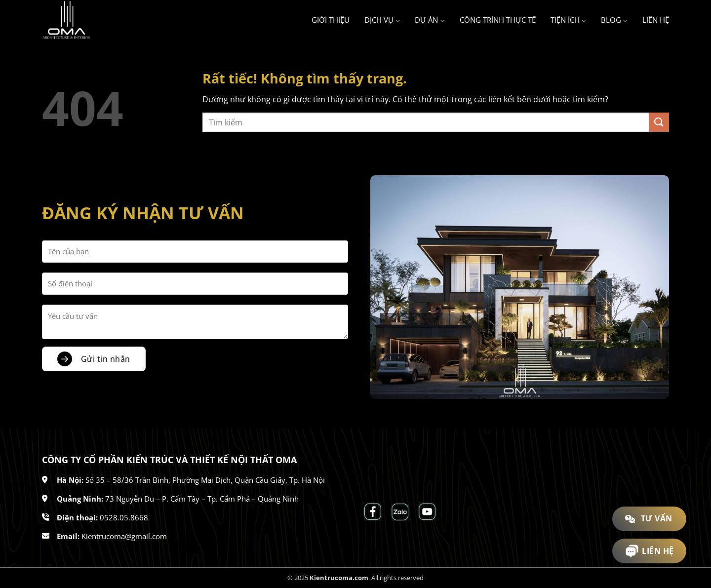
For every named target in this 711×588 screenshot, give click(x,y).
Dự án (430, 20)
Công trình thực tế (498, 20)
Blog (614, 20)
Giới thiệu (331, 20)
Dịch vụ (382, 20)
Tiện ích (568, 20)
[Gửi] (659, 122)
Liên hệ (656, 20)
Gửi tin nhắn (106, 359)
